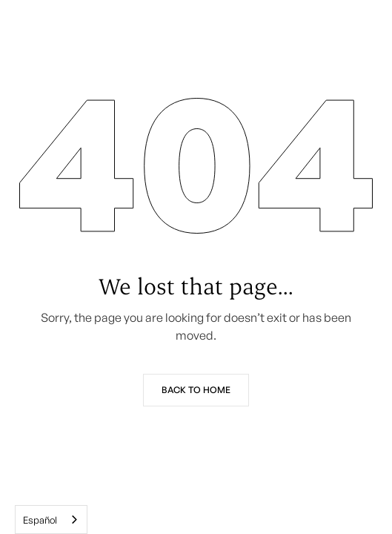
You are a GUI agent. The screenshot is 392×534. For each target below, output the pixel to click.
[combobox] (51, 520)
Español (40, 520)
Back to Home (196, 390)
